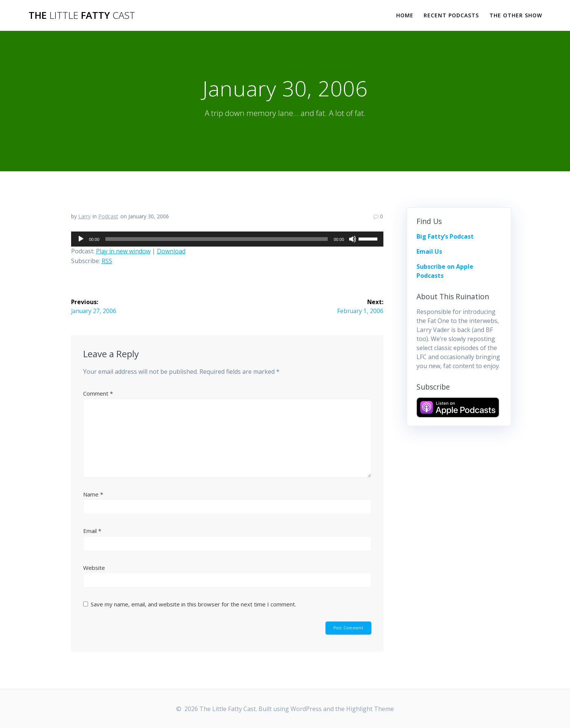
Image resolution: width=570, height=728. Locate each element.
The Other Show (516, 15)
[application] (227, 239)
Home (405, 15)
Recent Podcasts (451, 15)
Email (92, 531)
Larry (84, 216)
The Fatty (82, 15)
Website (94, 568)
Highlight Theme (370, 709)
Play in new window (123, 251)
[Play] (81, 239)
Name (93, 494)
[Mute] (353, 239)
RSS (107, 261)
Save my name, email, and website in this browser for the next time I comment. (193, 605)
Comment (98, 394)
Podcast (108, 216)
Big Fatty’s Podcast (445, 236)
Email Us (429, 251)
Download (171, 251)
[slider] (217, 239)
